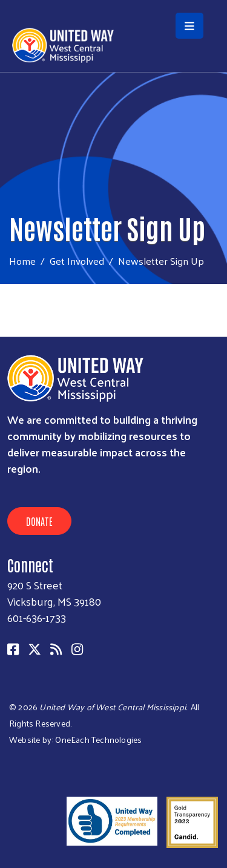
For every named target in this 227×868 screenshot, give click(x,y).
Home (22, 261)
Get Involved (77, 261)
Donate (39, 521)
